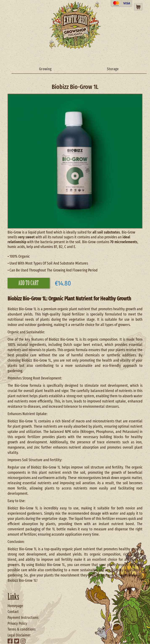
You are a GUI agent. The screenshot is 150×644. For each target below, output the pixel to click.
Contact (13, 612)
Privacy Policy (17, 623)
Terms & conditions (22, 629)
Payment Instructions (23, 618)
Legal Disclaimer (19, 635)
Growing (45, 69)
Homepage (15, 606)
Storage (113, 69)
